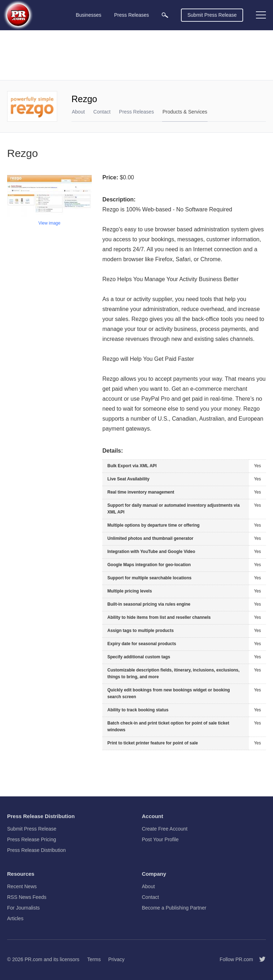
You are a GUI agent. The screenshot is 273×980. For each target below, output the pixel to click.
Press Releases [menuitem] (132, 15)
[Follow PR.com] (259, 959)
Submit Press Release (212, 15)
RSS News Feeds (27, 897)
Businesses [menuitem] (89, 15)
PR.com (33, 959)
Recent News (22, 886)
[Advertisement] (136, 55)
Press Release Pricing (32, 839)
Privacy (116, 959)
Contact (102, 112)
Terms (94, 959)
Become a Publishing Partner (174, 908)
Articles (15, 918)
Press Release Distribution (36, 850)
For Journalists (23, 908)
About (78, 112)
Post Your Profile (160, 839)
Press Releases (136, 112)
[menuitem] (165, 15)
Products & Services (185, 112)
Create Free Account (165, 829)
